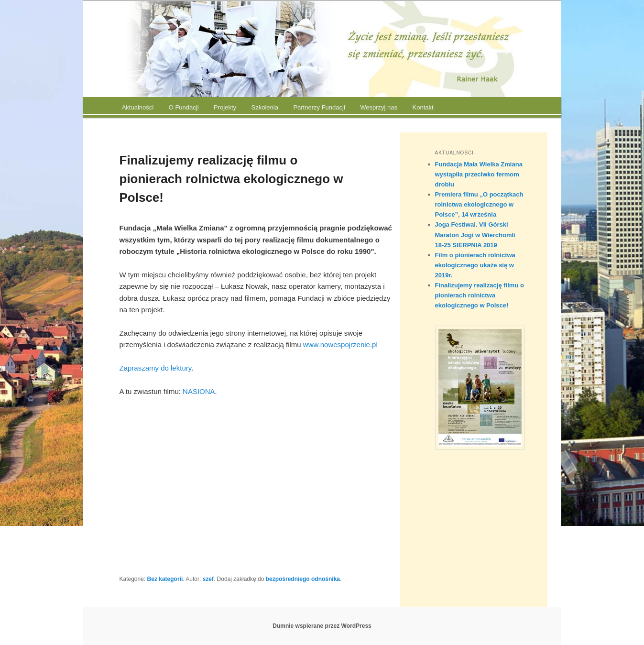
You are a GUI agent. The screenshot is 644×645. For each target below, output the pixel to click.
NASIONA (199, 391)
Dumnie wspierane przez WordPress (322, 626)
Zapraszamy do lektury (156, 368)
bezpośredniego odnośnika (303, 579)
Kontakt (423, 107)
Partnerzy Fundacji (319, 107)
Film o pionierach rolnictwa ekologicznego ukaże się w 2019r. (475, 265)
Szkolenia (265, 107)
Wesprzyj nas (379, 107)
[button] (134, 49)
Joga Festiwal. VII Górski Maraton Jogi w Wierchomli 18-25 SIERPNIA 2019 (475, 235)
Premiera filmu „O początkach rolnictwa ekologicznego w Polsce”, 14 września (479, 204)
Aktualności (138, 107)
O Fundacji (184, 107)
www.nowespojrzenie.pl (340, 344)
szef (208, 579)
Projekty (225, 107)
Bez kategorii (165, 579)
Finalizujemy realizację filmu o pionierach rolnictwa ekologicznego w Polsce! (480, 295)
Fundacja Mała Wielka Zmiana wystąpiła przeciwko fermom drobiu (479, 174)
